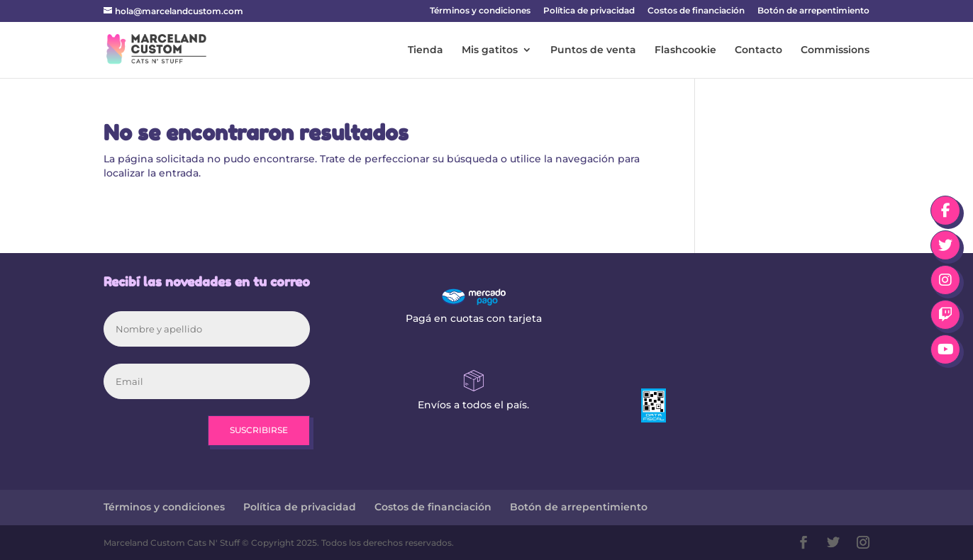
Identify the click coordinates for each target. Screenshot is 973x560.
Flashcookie (685, 50)
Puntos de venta (593, 50)
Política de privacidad (589, 11)
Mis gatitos (490, 50)
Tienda (426, 50)
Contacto (758, 50)
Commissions (835, 50)
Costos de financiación (696, 11)
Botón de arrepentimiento (813, 11)
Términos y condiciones (480, 11)
